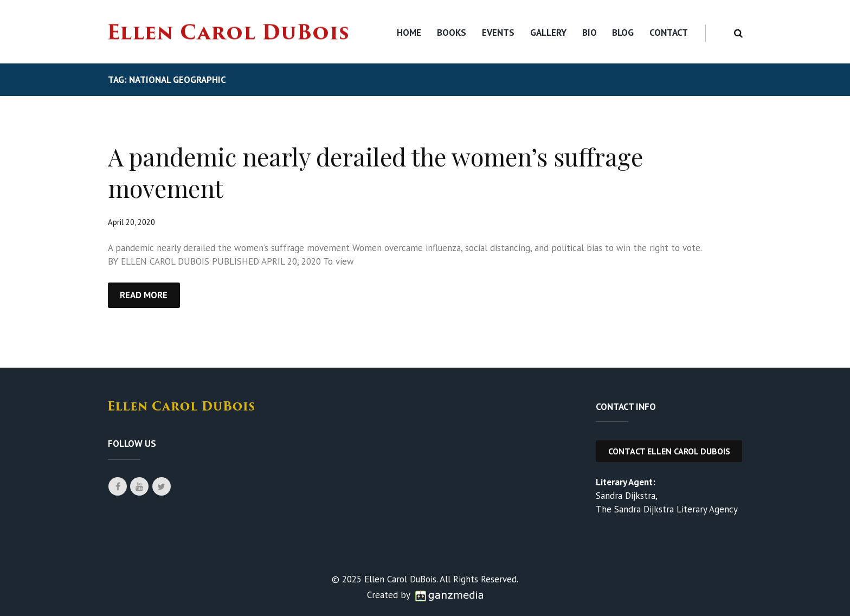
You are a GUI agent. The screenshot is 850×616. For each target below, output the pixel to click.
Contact (669, 33)
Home (409, 33)
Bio (590, 33)
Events (498, 33)
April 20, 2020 (131, 222)
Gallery (548, 33)
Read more (144, 295)
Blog (623, 33)
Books (452, 33)
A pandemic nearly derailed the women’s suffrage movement (375, 172)
